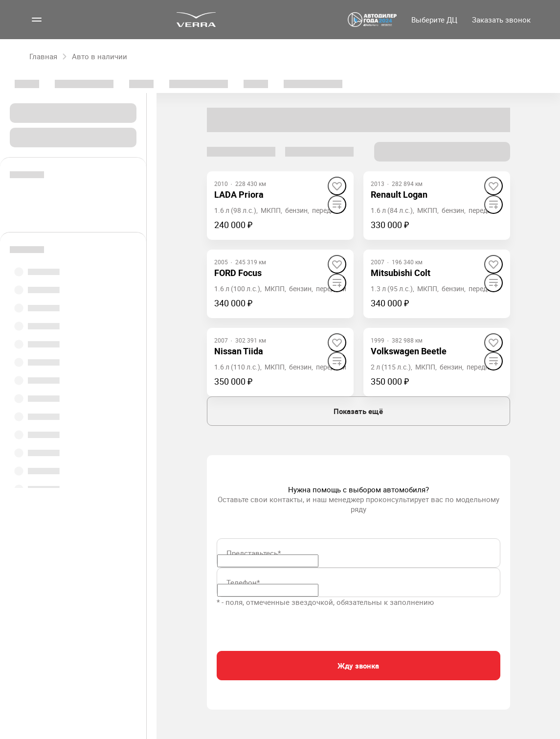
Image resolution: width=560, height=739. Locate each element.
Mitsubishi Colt (401, 273)
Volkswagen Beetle (409, 351)
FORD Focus (238, 273)
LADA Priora (239, 194)
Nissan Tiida (239, 351)
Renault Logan (399, 194)
